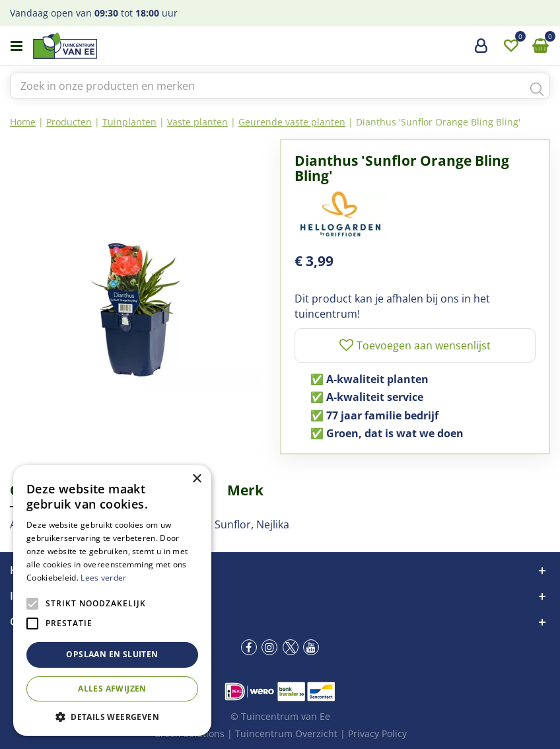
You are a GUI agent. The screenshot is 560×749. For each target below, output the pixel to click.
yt (311, 647)
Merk (245, 490)
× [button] (196, 479)
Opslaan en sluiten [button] (112, 654)
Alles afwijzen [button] (112, 689)
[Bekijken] (540, 46)
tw (291, 647)
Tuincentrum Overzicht (286, 733)
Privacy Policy (377, 733)
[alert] (112, 600)
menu (17, 46)
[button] (112, 716)
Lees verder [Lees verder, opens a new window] (103, 578)
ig (269, 647)
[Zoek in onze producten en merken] (280, 86)
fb (249, 647)
